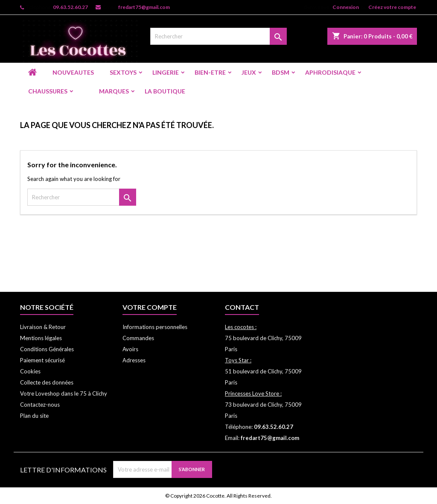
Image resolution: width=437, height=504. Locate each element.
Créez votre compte (392, 7)
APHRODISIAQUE (330, 72)
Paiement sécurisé (42, 360)
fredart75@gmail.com (144, 7)
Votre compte (150, 307)
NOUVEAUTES (73, 72)
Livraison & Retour (43, 327)
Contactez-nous (40, 405)
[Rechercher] (218, 36)
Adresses (134, 360)
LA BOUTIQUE (165, 91)
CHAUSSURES (48, 91)
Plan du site (34, 416)
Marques (114, 91)
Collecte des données (47, 382)
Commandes (138, 338)
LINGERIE (166, 72)
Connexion (346, 7)
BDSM (281, 72)
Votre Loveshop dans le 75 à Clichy (64, 393)
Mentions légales (41, 338)
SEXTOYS (123, 72)
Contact (242, 307)
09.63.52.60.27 (70, 7)
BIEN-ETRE (210, 72)
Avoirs (130, 349)
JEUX (249, 72)
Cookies (30, 371)
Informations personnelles (155, 327)
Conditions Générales (47, 349)
